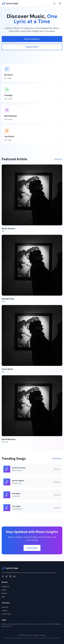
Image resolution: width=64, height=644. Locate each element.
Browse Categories (32, 39)
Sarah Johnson (17, 470)
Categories (5, 586)
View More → (57, 459)
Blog (3, 597)
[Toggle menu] (60, 3)
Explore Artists (32, 47)
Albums (4, 593)
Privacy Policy (6, 614)
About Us (5, 607)
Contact (5, 610)
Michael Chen (17, 483)
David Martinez (17, 509)
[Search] (54, 3)
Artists (4, 590)
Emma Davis (16, 496)
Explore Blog (32, 548)
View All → (58, 159)
